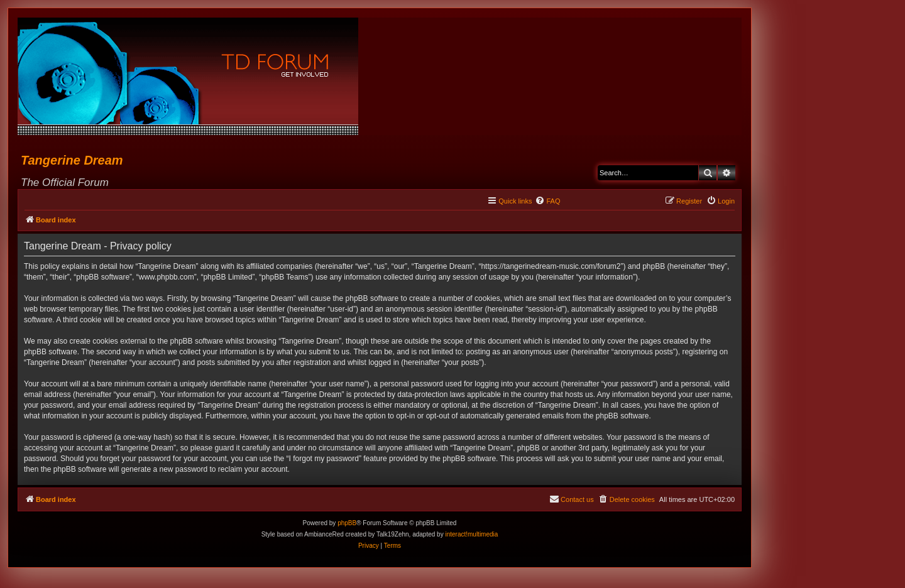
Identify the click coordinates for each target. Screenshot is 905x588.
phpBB (347, 523)
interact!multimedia (471, 534)
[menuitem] (547, 201)
